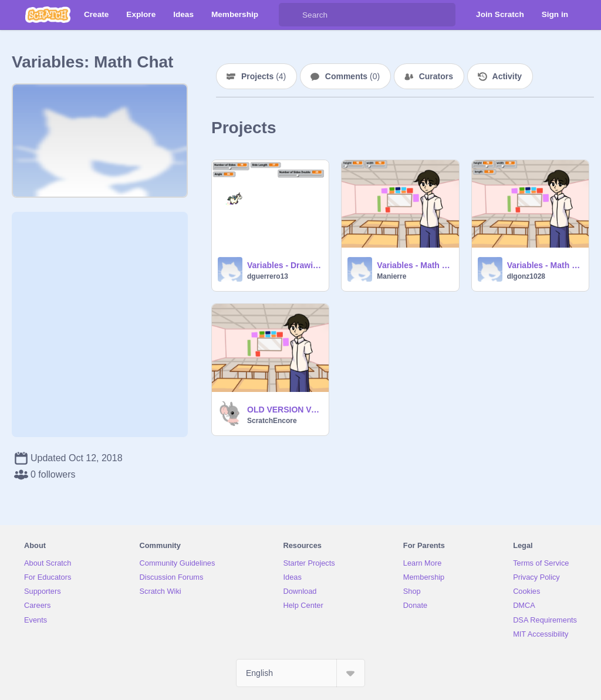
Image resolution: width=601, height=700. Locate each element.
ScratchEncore (272, 421)
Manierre (391, 276)
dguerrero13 (268, 276)
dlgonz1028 (526, 276)
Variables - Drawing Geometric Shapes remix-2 (284, 265)
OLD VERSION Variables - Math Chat (284, 410)
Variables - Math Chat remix (544, 265)
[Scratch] (48, 15)
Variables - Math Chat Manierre (414, 265)
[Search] (291, 15)
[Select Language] (300, 673)
